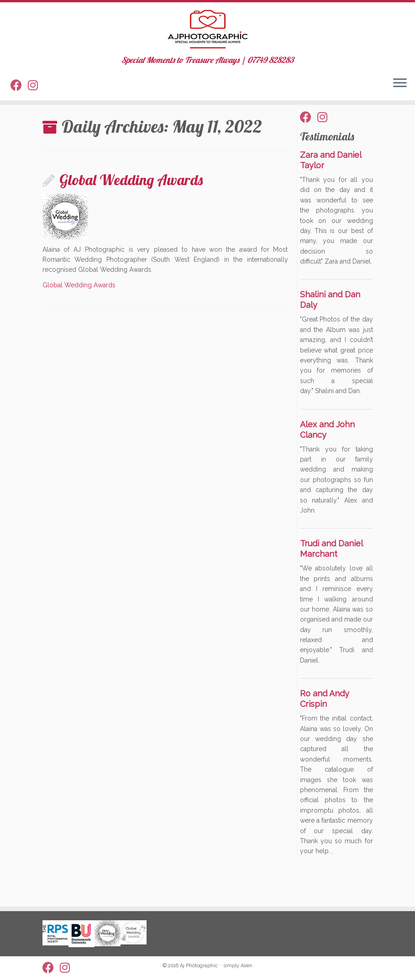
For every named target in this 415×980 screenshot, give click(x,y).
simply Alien (238, 966)
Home (52, 132)
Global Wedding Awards (131, 211)
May (97, 132)
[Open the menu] (400, 94)
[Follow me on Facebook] (19, 97)
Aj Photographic (199, 966)
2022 (76, 132)
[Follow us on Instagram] (36, 97)
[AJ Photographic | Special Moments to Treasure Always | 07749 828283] (207, 34)
